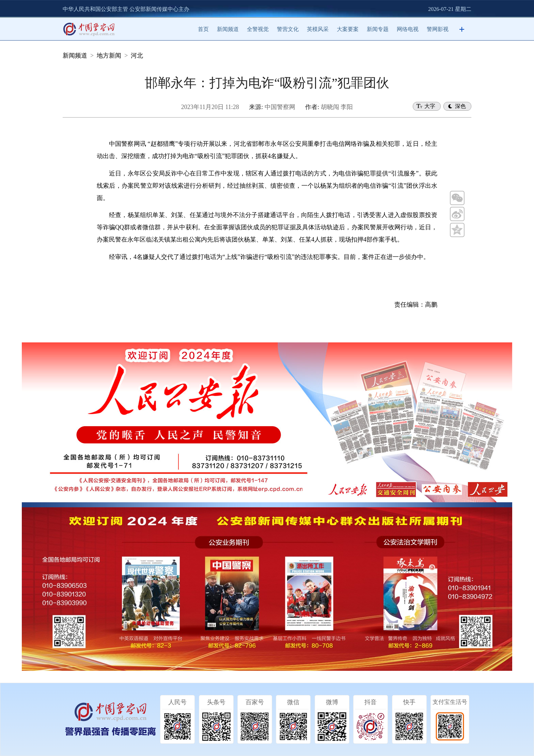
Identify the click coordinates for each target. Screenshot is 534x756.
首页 (203, 29)
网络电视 (408, 29)
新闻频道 (228, 29)
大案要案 (348, 29)
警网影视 (438, 29)
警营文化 (288, 29)
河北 (137, 56)
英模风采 (318, 29)
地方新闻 (109, 56)
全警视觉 (258, 29)
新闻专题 (378, 29)
